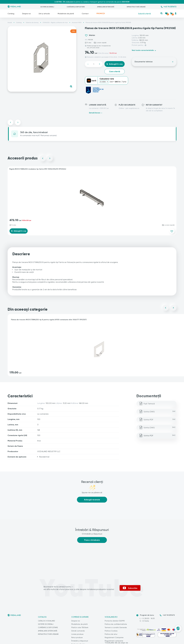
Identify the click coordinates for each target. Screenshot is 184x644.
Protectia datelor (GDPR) (115, 621)
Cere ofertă (115, 71)
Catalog (11, 14)
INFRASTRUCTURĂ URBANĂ (136, 7)
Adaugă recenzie (92, 500)
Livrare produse (77, 635)
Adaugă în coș (114, 64)
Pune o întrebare (92, 541)
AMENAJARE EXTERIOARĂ (106, 7)
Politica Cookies (111, 631)
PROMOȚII (101, 14)
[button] (161, 13)
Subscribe (130, 589)
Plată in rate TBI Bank (80, 628)
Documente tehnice (154, 62)
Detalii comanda (78, 631)
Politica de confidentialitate (116, 625)
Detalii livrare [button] (95, 113)
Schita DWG (159, 412)
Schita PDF (159, 420)
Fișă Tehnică (149, 404)
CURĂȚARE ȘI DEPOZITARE (76, 7)
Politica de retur (111, 635)
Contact (85, 14)
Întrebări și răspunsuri (80, 641)
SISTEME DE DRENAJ (47, 7)
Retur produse (77, 638)
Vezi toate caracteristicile (143, 50)
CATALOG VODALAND (46, 621)
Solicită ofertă (144, 14)
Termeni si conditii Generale (116, 628)
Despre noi (26, 14)
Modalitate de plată (66, 14)
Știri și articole (44, 14)
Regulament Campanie (114, 638)
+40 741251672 (170, 7)
